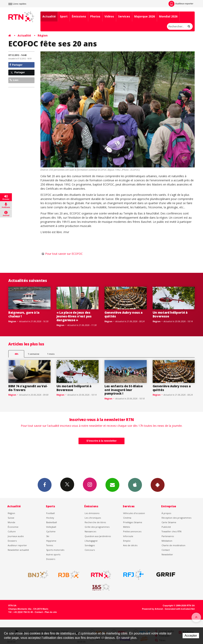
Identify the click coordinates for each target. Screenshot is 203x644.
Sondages (90, 545)
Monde (11, 522)
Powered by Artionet (153, 609)
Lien (14, 80)
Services (124, 16)
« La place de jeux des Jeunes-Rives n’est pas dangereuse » (74, 316)
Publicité (166, 527)
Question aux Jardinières (98, 536)
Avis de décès (130, 545)
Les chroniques (93, 518)
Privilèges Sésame (133, 522)
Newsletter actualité (18, 550)
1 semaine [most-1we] (34, 354)
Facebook (45, 485)
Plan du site (51, 612)
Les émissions (92, 513)
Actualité (49, 16)
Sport (64, 16)
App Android (158, 485)
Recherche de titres (95, 522)
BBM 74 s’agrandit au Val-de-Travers (28, 388)
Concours (90, 550)
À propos (166, 513)
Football (50, 513)
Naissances (90, 531)
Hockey (50, 518)
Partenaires (168, 536)
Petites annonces (132, 531)
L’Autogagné (91, 541)
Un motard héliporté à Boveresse (170, 314)
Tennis (50, 545)
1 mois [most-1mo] (51, 354)
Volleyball (51, 527)
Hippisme (51, 541)
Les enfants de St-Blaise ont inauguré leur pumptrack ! (124, 390)
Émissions (79, 16)
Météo (127, 527)
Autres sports (53, 554)
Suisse (11, 518)
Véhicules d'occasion (134, 513)
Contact (166, 550)
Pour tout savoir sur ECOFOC (64, 254)
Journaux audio (16, 536)
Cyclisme (51, 531)
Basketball (52, 522)
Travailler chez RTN (171, 531)
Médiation (167, 541)
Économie (13, 527)
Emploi (127, 541)
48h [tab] (16, 354)
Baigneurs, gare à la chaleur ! (24, 314)
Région (43, 35)
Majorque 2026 (145, 16)
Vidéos (109, 16)
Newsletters (112, 485)
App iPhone (135, 485)
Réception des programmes (176, 518)
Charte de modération (173, 545)
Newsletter (167, 554)
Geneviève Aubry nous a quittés (124, 314)
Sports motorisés (55, 550)
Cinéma (127, 518)
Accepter (191, 636)
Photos (95, 16)
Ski (48, 536)
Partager (16, 65)
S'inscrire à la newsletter (101, 441)
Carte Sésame (169, 522)
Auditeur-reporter (181, 4)
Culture (12, 531)
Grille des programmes (97, 527)
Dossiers (12, 541)
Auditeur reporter (17, 545)
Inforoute (128, 536)
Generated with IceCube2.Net (180, 609)
